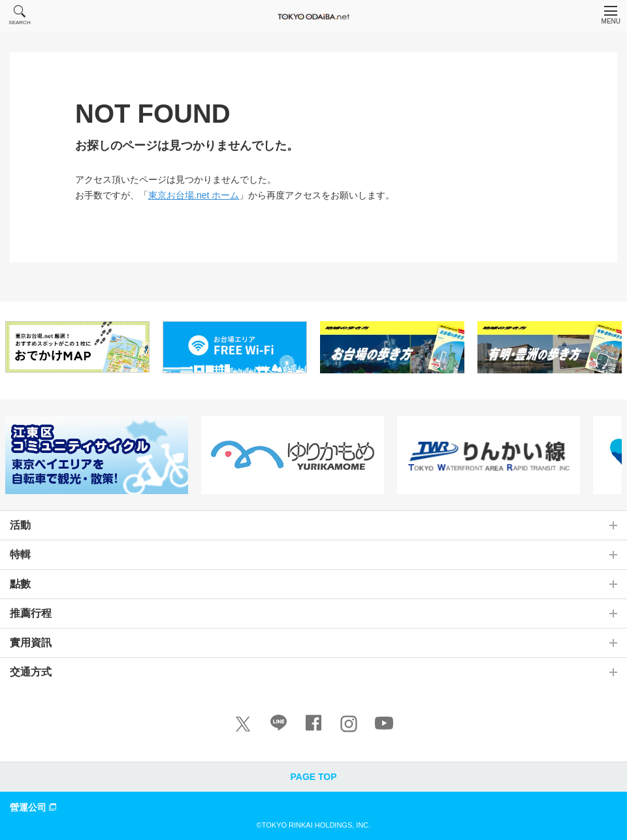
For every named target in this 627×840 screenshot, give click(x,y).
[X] (243, 724)
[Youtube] (384, 726)
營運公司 (35, 807)
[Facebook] (313, 726)
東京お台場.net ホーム (194, 195)
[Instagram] (349, 724)
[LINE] (278, 726)
